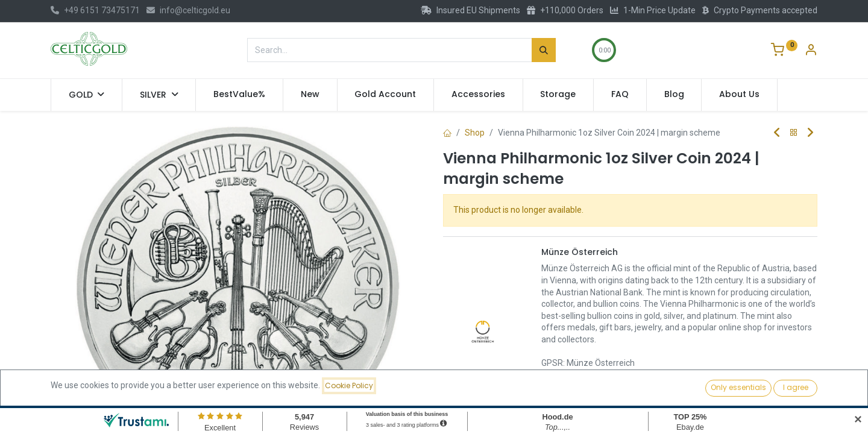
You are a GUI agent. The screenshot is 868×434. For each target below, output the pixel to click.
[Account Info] (811, 51)
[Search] (544, 50)
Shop (475, 133)
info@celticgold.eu (188, 10)
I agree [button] (796, 387)
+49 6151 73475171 (95, 10)
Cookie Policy (349, 385)
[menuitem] (239, 95)
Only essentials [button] (738, 387)
